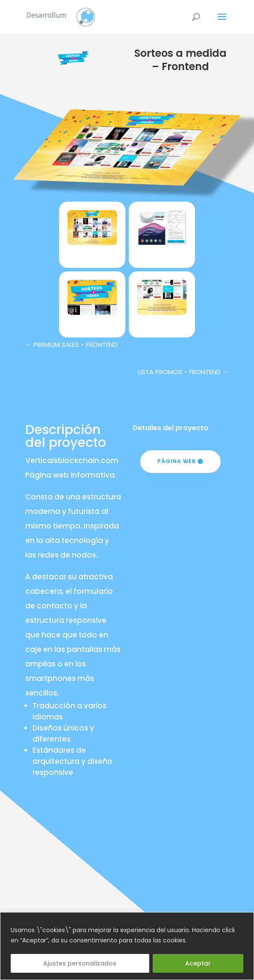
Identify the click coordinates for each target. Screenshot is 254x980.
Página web (177, 461)
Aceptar (198, 963)
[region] (127, 946)
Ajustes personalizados (80, 963)
